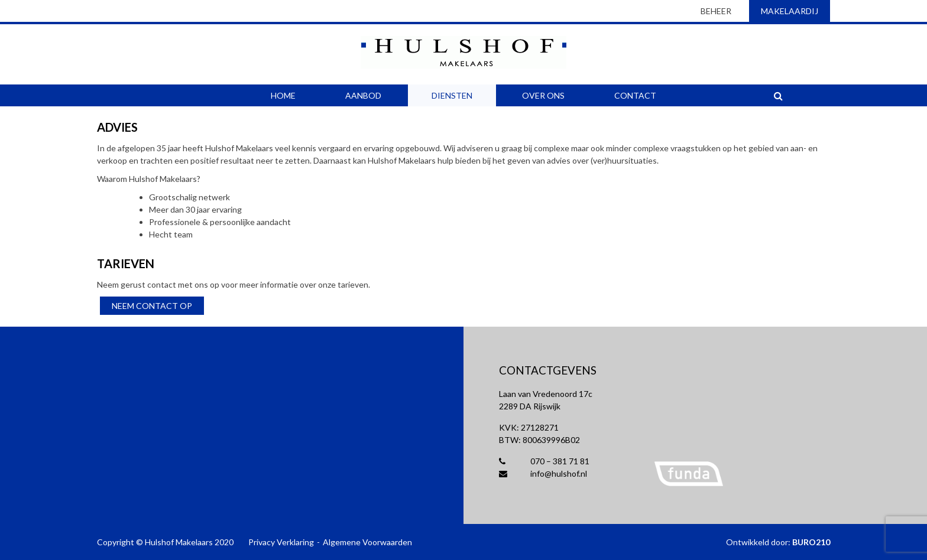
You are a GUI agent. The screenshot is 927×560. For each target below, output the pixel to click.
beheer (716, 11)
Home (283, 95)
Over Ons (543, 95)
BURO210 (811, 542)
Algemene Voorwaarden (367, 542)
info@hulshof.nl (543, 473)
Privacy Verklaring (281, 542)
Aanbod (363, 95)
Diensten (452, 95)
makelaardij (790, 11)
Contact (635, 95)
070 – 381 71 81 (544, 461)
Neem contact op (152, 306)
